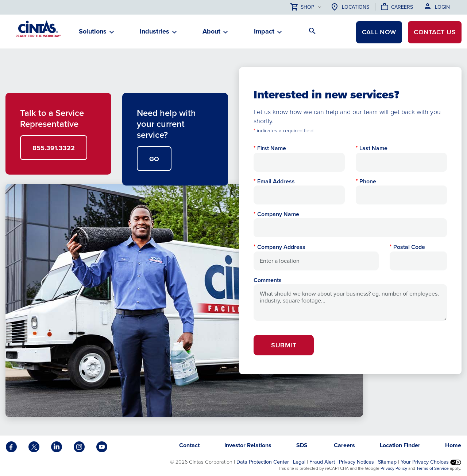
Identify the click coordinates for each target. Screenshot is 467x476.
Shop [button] (302, 8)
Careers (402, 7)
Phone (368, 181)
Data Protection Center (263, 462)
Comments (268, 280)
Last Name (373, 148)
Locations (356, 7)
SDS (303, 445)
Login (442, 7)
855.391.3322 (54, 148)
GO (154, 159)
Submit (284, 345)
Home (453, 445)
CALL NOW (379, 32)
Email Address (276, 181)
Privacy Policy (394, 468)
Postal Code (409, 247)
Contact (435, 32)
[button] (93, 34)
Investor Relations (248, 445)
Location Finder (400, 445)
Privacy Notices (356, 462)
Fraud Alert (322, 462)
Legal (299, 462)
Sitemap (387, 462)
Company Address (281, 247)
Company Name (278, 214)
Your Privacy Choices (431, 462)
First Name (272, 148)
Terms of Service (433, 468)
